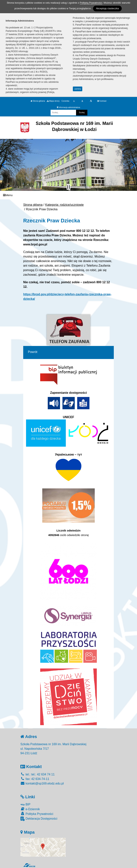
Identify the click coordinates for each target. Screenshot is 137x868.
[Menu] (68, 195)
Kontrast (102, 101)
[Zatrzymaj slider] (68, 187)
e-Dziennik (30, 809)
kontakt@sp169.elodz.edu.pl (42, 783)
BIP (25, 804)
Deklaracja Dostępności (39, 819)
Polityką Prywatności (91, 3)
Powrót (33, 352)
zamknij (78, 89)
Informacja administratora (69, 107)
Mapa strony (53, 101)
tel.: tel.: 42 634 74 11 (37, 774)
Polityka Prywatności (37, 814)
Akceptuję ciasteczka (107, 8)
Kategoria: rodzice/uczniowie (65, 205)
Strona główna (38, 101)
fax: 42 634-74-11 (35, 779)
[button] (4, 165)
